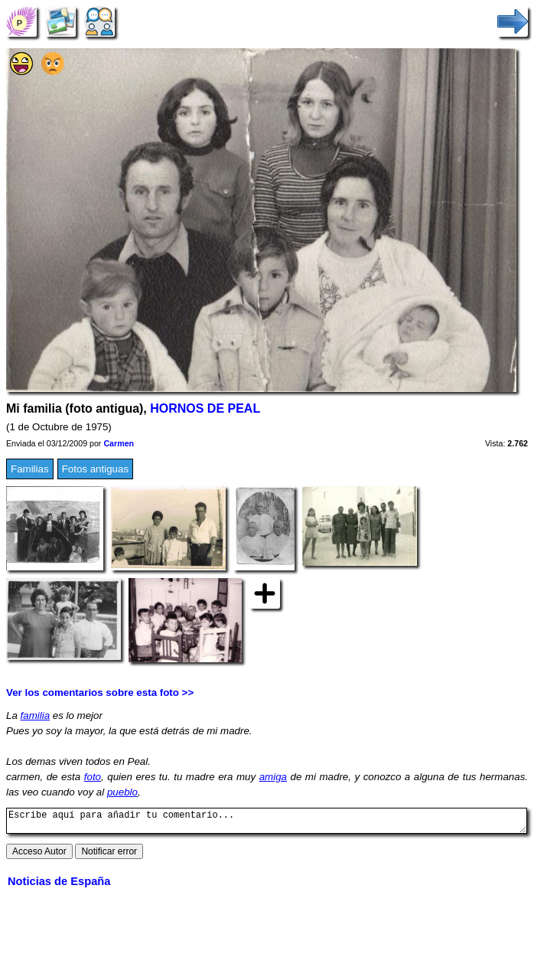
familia (36, 715)
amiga (273, 777)
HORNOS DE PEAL (205, 408)
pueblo (122, 792)
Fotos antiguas (95, 469)
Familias (30, 469)
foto (93, 777)
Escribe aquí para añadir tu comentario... (267, 823)
